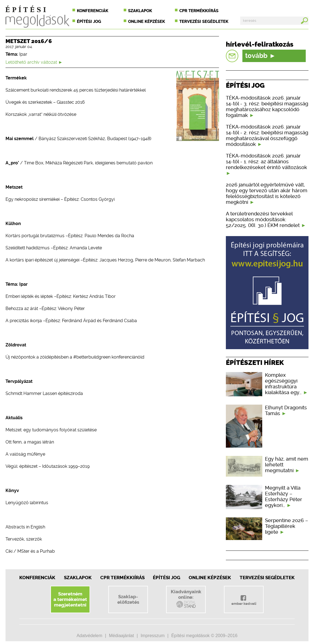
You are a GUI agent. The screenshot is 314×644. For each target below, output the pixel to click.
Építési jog (89, 22)
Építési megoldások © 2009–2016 (204, 636)
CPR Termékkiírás (122, 578)
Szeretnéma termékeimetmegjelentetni (70, 599)
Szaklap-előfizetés (128, 599)
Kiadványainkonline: (186, 599)
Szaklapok (140, 11)
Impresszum (152, 636)
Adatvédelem (89, 636)
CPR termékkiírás (199, 11)
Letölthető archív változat (34, 62)
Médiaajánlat (121, 636)
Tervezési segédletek (204, 22)
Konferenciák (93, 11)
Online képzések (147, 22)
